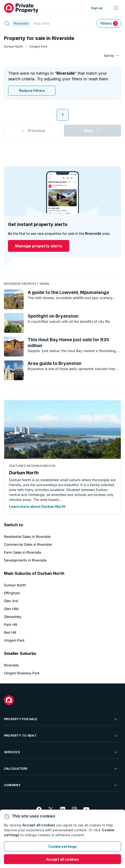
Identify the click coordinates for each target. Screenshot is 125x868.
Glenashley (13, 617)
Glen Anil (11, 601)
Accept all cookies (62, 859)
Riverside (11, 665)
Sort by (109, 56)
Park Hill (10, 624)
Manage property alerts (39, 246)
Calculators (61, 769)
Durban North (13, 46)
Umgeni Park (38, 46)
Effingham (12, 593)
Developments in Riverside (25, 560)
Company (61, 785)
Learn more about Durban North (37, 506)
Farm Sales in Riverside (23, 552)
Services (61, 752)
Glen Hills (11, 609)
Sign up (97, 8)
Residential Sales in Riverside (27, 536)
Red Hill (10, 632)
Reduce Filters (32, 91)
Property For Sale (61, 719)
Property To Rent (61, 736)
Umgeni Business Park (22, 673)
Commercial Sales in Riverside (28, 544)
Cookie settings (63, 846)
